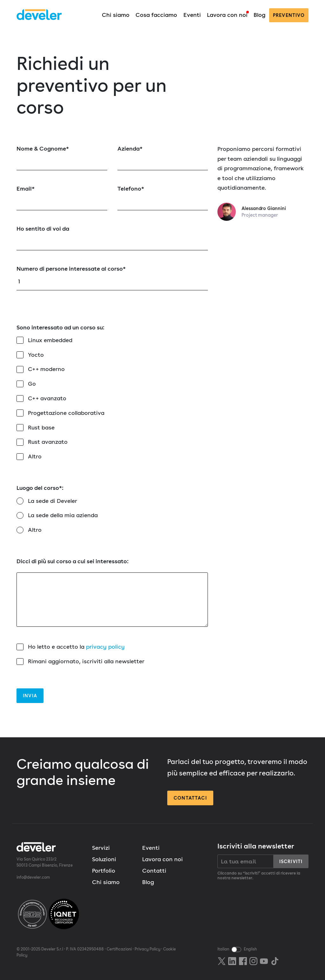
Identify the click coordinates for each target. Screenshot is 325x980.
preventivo (289, 15)
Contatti (154, 871)
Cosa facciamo (156, 15)
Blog (259, 15)
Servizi (101, 848)
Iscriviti (291, 861)
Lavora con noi (227, 15)
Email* (62, 198)
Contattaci (190, 798)
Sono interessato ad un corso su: (60, 327)
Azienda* (163, 158)
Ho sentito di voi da (112, 238)
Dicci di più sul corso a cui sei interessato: (112, 592)
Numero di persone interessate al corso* (112, 278)
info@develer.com (33, 877)
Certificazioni (119, 949)
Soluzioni (104, 859)
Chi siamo (116, 15)
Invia (30, 696)
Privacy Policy (147, 949)
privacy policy (105, 647)
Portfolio (104, 871)
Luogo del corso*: (40, 488)
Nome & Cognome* (62, 158)
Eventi (192, 15)
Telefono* (163, 198)
